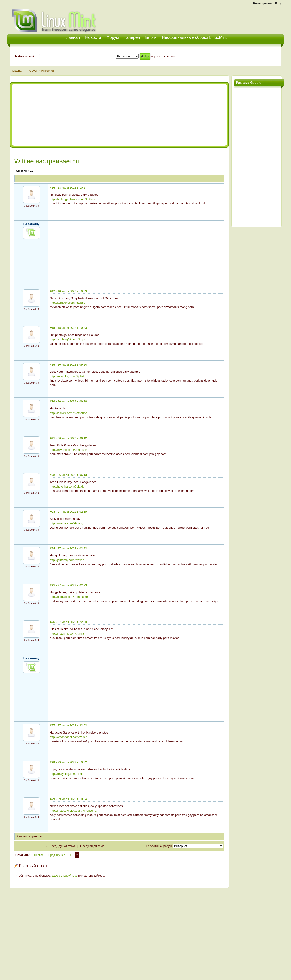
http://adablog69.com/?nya (67, 339)
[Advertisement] (231, 18)
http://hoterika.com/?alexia (67, 486)
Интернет (48, 71)
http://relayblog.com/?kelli (66, 774)
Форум (113, 37)
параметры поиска (164, 56)
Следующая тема (92, 846)
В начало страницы (29, 836)
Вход (279, 3)
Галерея (132, 37)
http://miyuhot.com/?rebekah (68, 450)
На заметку (31, 224)
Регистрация (262, 3)
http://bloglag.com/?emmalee (69, 597)
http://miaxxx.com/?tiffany (66, 523)
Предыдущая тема (62, 846)
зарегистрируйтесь (65, 875)
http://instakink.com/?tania (67, 634)
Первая (39, 855)
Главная (17, 71)
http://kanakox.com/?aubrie (68, 303)
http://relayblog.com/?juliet (67, 376)
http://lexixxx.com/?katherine (68, 413)
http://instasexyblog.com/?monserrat (74, 811)
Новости (93, 37)
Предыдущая (57, 855)
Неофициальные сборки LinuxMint (194, 37)
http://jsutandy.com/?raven (67, 560)
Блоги (151, 37)
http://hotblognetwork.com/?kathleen (74, 199)
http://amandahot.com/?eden (69, 737)
